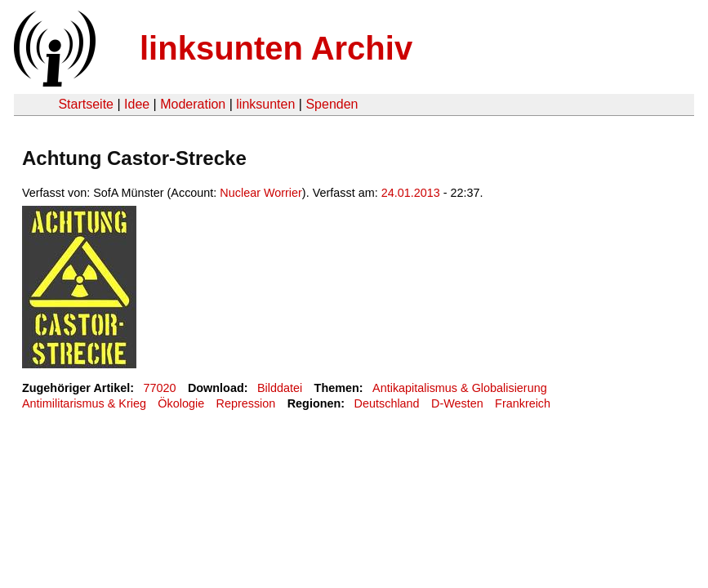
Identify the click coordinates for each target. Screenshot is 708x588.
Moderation (193, 104)
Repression (246, 403)
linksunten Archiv (276, 48)
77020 (160, 388)
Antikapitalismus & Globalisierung (460, 388)
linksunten (265, 104)
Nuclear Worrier (261, 193)
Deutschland (387, 403)
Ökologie (181, 403)
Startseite (86, 104)
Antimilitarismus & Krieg (84, 403)
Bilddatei (280, 388)
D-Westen (457, 403)
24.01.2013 (411, 193)
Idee (137, 104)
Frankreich (523, 403)
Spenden (332, 104)
